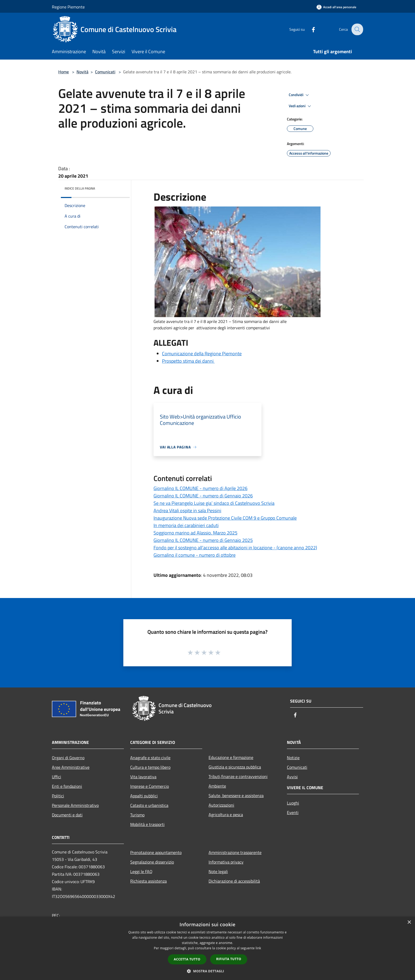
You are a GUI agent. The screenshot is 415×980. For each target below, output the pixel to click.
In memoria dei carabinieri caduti (186, 525)
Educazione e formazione (231, 757)
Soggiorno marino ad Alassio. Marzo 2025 (195, 533)
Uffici (57, 777)
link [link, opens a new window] (258, 948)
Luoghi (293, 803)
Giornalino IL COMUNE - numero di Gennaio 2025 (203, 540)
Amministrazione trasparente (235, 852)
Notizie (293, 758)
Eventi (293, 812)
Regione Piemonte (68, 7)
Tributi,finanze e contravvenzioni (238, 776)
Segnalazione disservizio (152, 862)
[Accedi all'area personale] (336, 7)
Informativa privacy (226, 862)
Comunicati (105, 72)
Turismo (137, 815)
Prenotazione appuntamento (156, 852)
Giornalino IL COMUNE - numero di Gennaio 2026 (203, 496)
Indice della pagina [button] (80, 188)
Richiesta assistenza (148, 881)
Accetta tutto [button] (187, 959)
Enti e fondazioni (67, 786)
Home (64, 72)
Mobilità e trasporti (147, 824)
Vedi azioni (301, 106)
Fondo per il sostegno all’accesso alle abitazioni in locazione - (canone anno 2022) (235, 548)
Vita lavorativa (143, 777)
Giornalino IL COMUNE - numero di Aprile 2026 (200, 488)
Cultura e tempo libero (150, 767)
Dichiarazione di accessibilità (234, 881)
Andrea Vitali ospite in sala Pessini (187, 511)
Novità (82, 72)
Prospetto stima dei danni (188, 361)
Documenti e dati (67, 815)
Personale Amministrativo (75, 805)
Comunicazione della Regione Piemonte (202, 354)
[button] (207, 971)
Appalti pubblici (144, 796)
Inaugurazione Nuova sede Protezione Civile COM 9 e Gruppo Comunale (225, 518)
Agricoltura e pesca (226, 815)
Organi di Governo (68, 758)
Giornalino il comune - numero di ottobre (195, 555)
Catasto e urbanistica (149, 805)
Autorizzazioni (221, 805)
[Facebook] (310, 29)
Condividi (300, 95)
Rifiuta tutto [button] (229, 959)
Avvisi (292, 777)
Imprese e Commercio (150, 786)
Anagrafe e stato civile (150, 758)
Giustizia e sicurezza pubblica (235, 767)
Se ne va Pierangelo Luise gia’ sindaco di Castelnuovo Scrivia (214, 503)
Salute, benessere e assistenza (236, 795)
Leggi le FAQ (141, 871)
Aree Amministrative (71, 767)
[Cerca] (357, 29)
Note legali (218, 871)
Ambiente (217, 786)
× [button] (409, 922)
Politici (58, 796)
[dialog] (207, 948)
